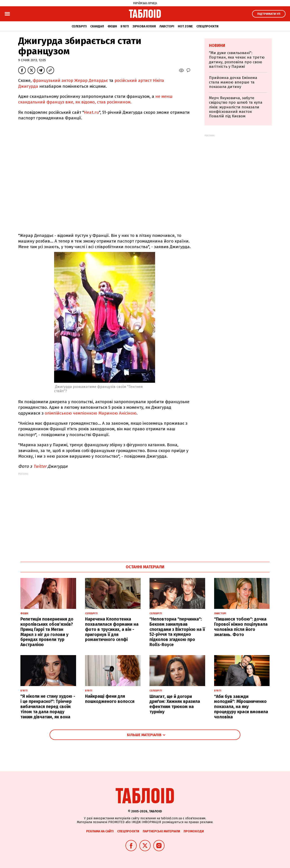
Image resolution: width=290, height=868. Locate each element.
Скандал (97, 26)
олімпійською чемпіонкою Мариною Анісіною (91, 413)
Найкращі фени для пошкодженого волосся (110, 699)
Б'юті (125, 26)
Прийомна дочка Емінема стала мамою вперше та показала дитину (233, 82)
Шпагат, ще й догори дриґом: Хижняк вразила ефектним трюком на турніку (175, 704)
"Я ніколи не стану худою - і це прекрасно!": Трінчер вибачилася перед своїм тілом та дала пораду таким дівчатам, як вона (48, 706)
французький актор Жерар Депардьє (70, 80)
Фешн (112, 26)
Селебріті (79, 26)
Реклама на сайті (100, 831)
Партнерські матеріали (161, 831)
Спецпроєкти (207, 26)
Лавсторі (167, 26)
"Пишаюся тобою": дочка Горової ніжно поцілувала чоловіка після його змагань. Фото (241, 627)
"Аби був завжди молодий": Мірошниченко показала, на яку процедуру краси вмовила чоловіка (241, 707)
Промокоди (194, 831)
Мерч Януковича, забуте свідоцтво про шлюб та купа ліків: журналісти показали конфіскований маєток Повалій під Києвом (236, 107)
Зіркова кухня (144, 26)
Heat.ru (91, 112)
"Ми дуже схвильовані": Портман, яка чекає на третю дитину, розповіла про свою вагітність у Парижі (237, 60)
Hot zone (185, 26)
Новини (217, 46)
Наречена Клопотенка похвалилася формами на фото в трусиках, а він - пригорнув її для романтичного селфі (112, 629)
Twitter (40, 466)
